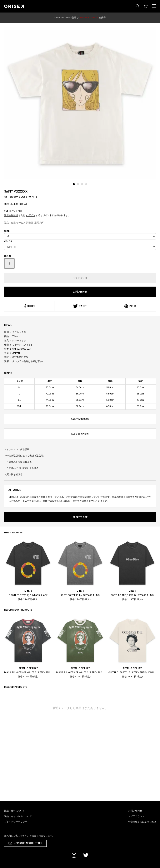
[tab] (75, 185)
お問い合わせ (80, 292)
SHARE (29, 306)
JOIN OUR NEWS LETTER (28, 843)
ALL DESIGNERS (80, 434)
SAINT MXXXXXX (16, 191)
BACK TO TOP (80, 517)
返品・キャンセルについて (18, 816)
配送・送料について (14, 811)
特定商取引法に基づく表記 (142, 822)
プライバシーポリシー (16, 822)
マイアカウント (136, 816)
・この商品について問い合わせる (21, 468)
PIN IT (130, 306)
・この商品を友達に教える (18, 462)
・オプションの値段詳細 (17, 449)
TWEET (80, 306)
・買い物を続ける (13, 474)
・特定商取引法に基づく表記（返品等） (25, 456)
